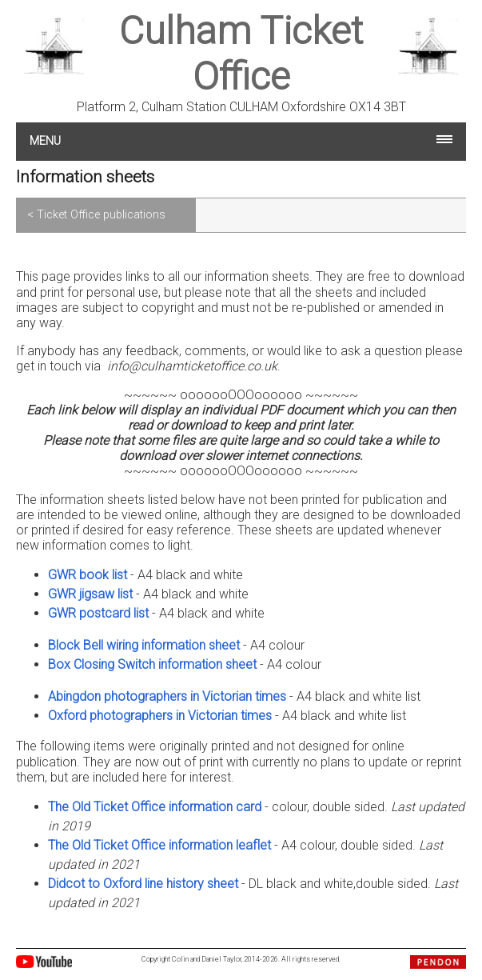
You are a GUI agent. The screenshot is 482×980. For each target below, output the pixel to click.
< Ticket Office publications (96, 215)
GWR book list (88, 575)
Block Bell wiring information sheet (144, 645)
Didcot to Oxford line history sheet (143, 884)
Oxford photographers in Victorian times (160, 716)
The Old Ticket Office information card (155, 807)
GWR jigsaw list (90, 594)
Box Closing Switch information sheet (152, 664)
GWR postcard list (98, 613)
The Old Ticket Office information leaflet (159, 845)
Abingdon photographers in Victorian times (167, 696)
